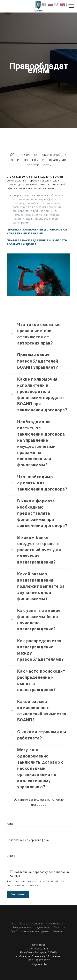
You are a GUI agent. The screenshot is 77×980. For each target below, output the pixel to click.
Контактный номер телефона (38, 844)
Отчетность (60, 931)
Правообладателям (31, 924)
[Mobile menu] (71, 6)
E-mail (38, 860)
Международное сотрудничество (31, 927)
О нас (13, 924)
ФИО (38, 829)
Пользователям (56, 924)
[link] (38, 334)
